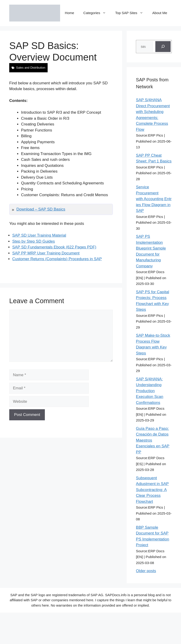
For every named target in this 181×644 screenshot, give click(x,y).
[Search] (163, 47)
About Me (160, 13)
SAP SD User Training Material (39, 235)
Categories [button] (97, 13)
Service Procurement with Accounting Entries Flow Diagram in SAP (154, 199)
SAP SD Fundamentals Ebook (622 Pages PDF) (54, 247)
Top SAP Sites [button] (131, 13)
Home (70, 13)
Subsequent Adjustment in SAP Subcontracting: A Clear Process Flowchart (152, 490)
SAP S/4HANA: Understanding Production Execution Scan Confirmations (150, 391)
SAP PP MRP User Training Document (46, 253)
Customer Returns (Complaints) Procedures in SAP (57, 259)
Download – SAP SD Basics (41, 209)
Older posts (146, 571)
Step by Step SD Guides (34, 241)
